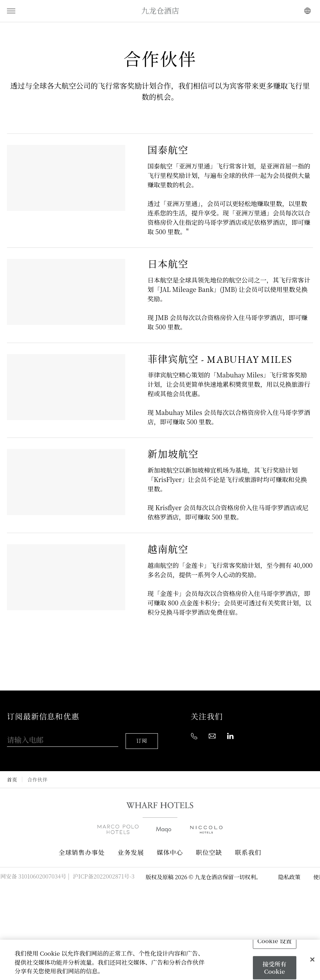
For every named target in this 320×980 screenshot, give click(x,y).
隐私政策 (289, 871)
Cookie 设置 (275, 941)
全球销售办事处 (82, 847)
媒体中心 (170, 847)
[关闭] (312, 959)
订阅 (143, 735)
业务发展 (131, 847)
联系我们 (248, 847)
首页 (12, 773)
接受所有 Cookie (275, 968)
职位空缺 (209, 847)
